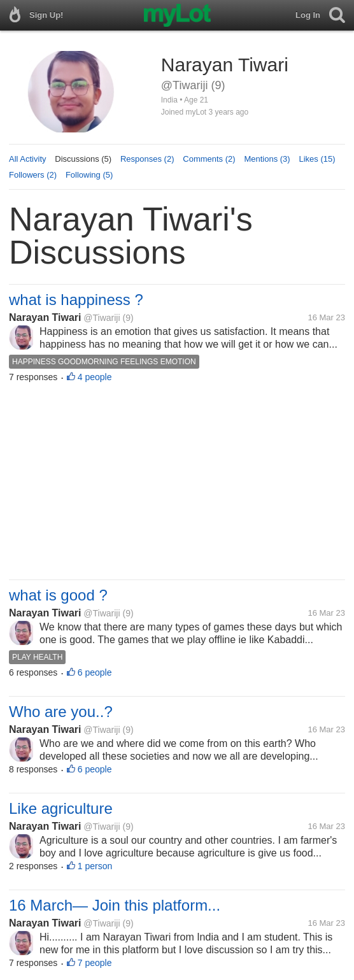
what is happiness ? (76, 300)
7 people (95, 963)
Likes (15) (317, 159)
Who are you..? (61, 712)
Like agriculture (61, 808)
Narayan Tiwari (45, 317)
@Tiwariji (102, 318)
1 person (95, 866)
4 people (95, 377)
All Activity (28, 159)
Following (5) (89, 175)
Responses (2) (147, 159)
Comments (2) (209, 159)
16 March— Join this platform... (115, 905)
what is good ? (58, 595)
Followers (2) (33, 175)
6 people (95, 672)
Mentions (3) (267, 159)
